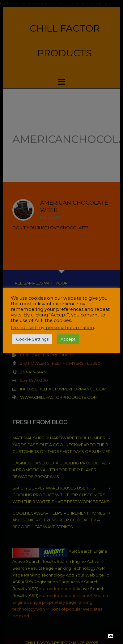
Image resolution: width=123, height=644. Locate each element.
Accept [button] (68, 339)
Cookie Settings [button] (32, 339)
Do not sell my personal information (52, 328)
